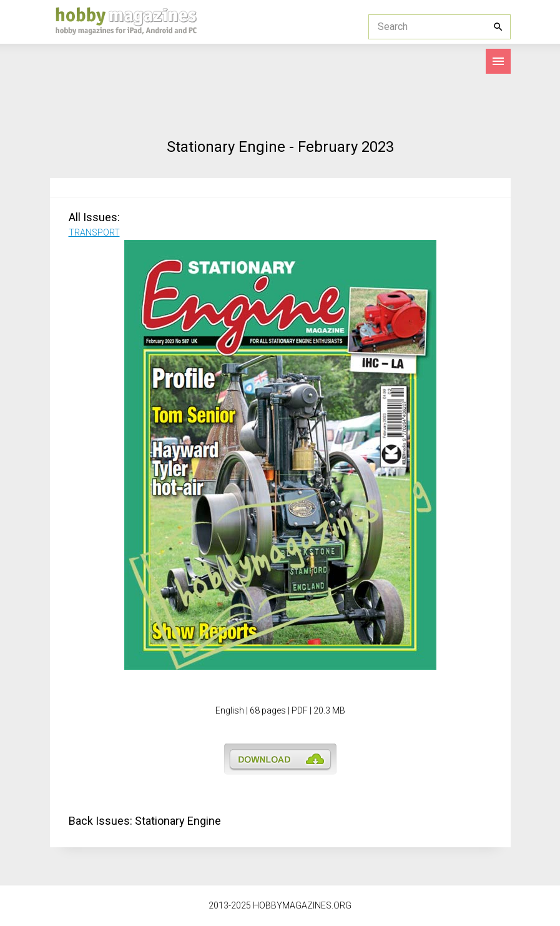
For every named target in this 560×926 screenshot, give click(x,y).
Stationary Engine (178, 821)
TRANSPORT (94, 232)
